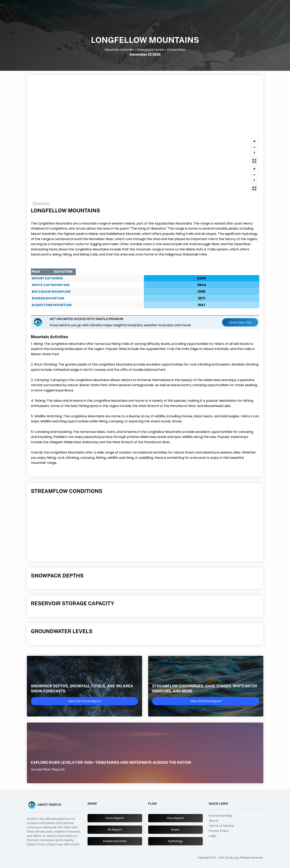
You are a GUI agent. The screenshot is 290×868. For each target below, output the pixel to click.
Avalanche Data (115, 841)
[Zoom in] (254, 141)
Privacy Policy (219, 831)
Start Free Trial (240, 322)
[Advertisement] (145, 108)
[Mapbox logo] (41, 204)
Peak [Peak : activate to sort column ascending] (36, 272)
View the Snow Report (84, 701)
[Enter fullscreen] (254, 161)
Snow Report (115, 818)
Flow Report (175, 818)
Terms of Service (221, 826)
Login (213, 836)
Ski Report (115, 830)
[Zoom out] (254, 147)
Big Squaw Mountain (51, 292)
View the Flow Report (206, 701)
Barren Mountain (48, 298)
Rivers (175, 830)
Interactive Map (221, 816)
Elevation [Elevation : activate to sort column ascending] (217, 272)
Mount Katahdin (47, 278)
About (213, 821)
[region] (145, 172)
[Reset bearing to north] (254, 153)
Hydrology (175, 841)
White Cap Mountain (51, 285)
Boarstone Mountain (52, 305)
